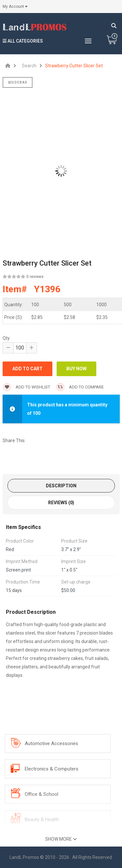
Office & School (41, 794)
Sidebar (18, 82)
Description (61, 486)
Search (29, 66)
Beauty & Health (42, 820)
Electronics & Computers (52, 769)
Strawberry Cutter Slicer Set (74, 66)
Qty (6, 338)
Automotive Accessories (51, 743)
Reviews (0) (61, 503)
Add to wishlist (26, 387)
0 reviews (35, 277)
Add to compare (80, 387)
